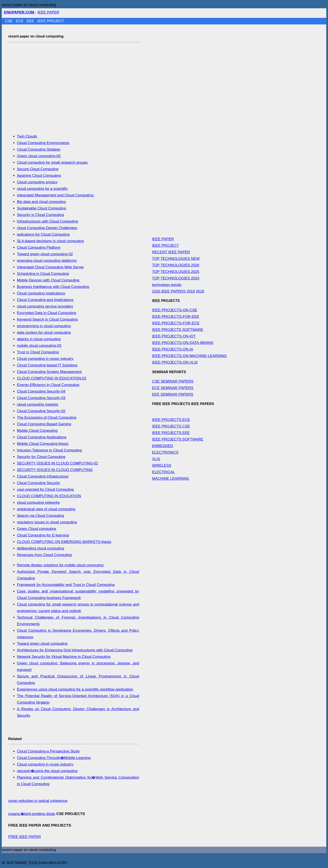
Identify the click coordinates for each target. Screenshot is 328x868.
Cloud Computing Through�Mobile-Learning (54, 758)
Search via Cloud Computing (41, 516)
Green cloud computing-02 (39, 156)
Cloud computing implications (41, 293)
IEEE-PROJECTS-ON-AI (173, 349)
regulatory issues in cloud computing (47, 522)
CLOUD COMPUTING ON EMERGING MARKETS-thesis (64, 542)
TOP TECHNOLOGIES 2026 (176, 265)
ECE (20, 21)
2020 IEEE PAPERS (169, 291)
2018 (200, 291)
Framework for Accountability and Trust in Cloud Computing (66, 585)
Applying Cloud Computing (39, 176)
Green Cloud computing (37, 529)
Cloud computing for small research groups (52, 163)
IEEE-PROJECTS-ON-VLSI (175, 362)
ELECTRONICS (165, 452)
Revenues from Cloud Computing (44, 555)
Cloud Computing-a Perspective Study (48, 751)
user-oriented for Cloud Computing (45, 489)
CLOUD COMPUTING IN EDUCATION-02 (52, 378)
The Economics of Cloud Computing (47, 418)
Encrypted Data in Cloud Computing (47, 313)
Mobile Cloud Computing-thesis (43, 444)
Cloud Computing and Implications (45, 300)
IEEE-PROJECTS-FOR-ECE (176, 323)
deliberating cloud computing (41, 548)
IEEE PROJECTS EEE (171, 433)
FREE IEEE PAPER (25, 837)
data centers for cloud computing (44, 333)
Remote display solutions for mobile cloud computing (60, 565)
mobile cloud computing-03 (39, 346)
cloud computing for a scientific (42, 189)
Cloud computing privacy (37, 182)
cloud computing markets (38, 404)
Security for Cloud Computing (41, 457)
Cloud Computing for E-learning (43, 535)
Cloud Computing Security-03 (41, 398)
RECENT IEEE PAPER (171, 252)
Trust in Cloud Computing (38, 352)
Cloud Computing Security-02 (41, 411)
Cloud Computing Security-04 (41, 391)
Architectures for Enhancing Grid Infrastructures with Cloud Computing (75, 650)
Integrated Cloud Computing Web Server (50, 267)
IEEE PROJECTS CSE (171, 426)
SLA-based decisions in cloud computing (50, 241)
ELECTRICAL (163, 472)
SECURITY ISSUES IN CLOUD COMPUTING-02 (58, 463)
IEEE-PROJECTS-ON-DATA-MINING (183, 343)
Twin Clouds (27, 136)
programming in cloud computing (44, 326)
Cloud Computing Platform (39, 248)
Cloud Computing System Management (49, 372)
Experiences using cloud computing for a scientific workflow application (75, 689)
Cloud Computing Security (38, 483)
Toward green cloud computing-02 (45, 254)
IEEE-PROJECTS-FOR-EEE (176, 317)
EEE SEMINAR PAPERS (173, 394)
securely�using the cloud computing (47, 771)
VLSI (156, 459)
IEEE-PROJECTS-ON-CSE (175, 310)
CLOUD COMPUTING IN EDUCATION (49, 496)
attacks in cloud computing (39, 339)
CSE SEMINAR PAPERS (173, 381)
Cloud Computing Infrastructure (43, 476)
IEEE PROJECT (51, 21)
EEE (31, 21)
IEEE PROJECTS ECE (171, 420)
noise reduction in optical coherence (38, 801)
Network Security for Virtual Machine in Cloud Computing (64, 657)
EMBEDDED (162, 446)
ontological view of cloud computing (46, 509)
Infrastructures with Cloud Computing (48, 221)
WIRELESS (162, 465)
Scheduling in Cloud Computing (43, 274)
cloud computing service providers (45, 306)
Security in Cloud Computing (40, 215)
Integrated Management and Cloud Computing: (56, 195)
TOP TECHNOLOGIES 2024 (176, 278)
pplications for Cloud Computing (43, 234)
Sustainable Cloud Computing (42, 208)
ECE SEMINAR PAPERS (173, 388)
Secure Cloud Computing (38, 169)
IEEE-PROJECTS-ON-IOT (174, 336)
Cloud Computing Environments (43, 143)
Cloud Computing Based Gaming (44, 424)
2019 (191, 291)
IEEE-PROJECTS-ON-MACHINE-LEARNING (189, 356)
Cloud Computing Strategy (39, 149)
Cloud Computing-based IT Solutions (47, 365)
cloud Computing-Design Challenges (47, 228)
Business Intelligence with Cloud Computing (53, 287)
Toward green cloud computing (42, 644)
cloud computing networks (38, 503)
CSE (9, 21)
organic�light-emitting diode (32, 814)
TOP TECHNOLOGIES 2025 (176, 272)
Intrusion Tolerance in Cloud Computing (49, 450)
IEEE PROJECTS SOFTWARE (178, 330)
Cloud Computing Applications (42, 437)
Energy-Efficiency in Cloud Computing (48, 385)
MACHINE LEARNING (171, 479)
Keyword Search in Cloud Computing (47, 319)
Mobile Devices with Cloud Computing (48, 280)
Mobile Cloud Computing (37, 431)
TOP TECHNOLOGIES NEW (176, 259)
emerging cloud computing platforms (47, 261)
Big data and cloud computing (41, 202)
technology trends (167, 285)
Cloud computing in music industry (45, 359)
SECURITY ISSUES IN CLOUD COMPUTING (55, 470)
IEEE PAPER (48, 12)
